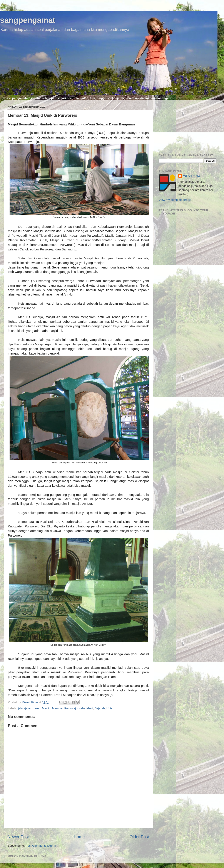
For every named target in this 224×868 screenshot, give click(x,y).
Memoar (57, 708)
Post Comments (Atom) (41, 846)
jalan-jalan (25, 708)
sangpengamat (28, 20)
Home (79, 837)
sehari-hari (86, 708)
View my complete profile (175, 200)
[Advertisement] (188, 125)
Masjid (46, 708)
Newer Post (18, 837)
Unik (109, 708)
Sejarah (100, 708)
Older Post (139, 837)
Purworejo (71, 708)
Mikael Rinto (191, 176)
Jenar (37, 708)
